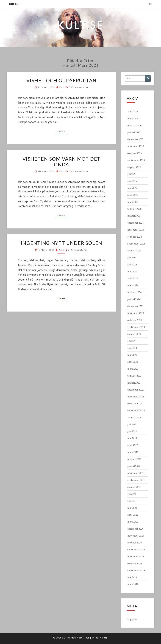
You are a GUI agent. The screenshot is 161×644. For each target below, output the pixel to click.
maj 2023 (132, 355)
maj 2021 (132, 508)
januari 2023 (134, 383)
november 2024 (136, 230)
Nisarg (104, 638)
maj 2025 (132, 188)
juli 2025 (132, 174)
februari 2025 (134, 209)
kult (62, 87)
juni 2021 (132, 501)
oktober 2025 (135, 153)
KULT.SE (15, 4)
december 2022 (135, 390)
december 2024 (135, 223)
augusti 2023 (134, 334)
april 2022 (133, 445)
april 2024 (133, 278)
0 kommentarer (79, 87)
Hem (150, 4)
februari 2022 (134, 459)
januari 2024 (134, 299)
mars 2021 (133, 522)
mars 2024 (133, 285)
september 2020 (136, 549)
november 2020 (136, 536)
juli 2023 (132, 341)
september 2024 (136, 244)
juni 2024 (132, 264)
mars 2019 (133, 584)
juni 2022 (132, 431)
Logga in (132, 619)
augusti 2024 (134, 250)
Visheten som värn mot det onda (61, 162)
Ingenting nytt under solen (61, 243)
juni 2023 (132, 348)
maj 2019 (132, 577)
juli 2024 (132, 257)
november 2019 (136, 556)
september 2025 (136, 160)
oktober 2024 (135, 237)
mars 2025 (133, 202)
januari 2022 (134, 466)
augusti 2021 (134, 487)
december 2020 (135, 529)
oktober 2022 (135, 403)
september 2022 (136, 410)
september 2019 (136, 570)
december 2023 (135, 306)
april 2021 (133, 515)
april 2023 (133, 362)
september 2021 (136, 480)
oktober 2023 (135, 320)
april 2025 (133, 195)
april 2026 (133, 111)
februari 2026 (134, 125)
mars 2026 (133, 118)
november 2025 (136, 146)
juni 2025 (132, 181)
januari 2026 (134, 132)
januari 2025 (134, 216)
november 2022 (136, 397)
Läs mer (62, 131)
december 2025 (135, 139)
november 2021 (136, 473)
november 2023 (136, 313)
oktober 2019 (135, 563)
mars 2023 (133, 369)
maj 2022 (132, 438)
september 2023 (136, 327)
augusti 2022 (134, 417)
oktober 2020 (135, 543)
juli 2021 (132, 494)
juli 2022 (132, 424)
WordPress (83, 638)
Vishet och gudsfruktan (61, 80)
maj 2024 (132, 271)
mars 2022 (133, 452)
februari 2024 (134, 292)
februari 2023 (134, 376)
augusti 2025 (134, 167)
